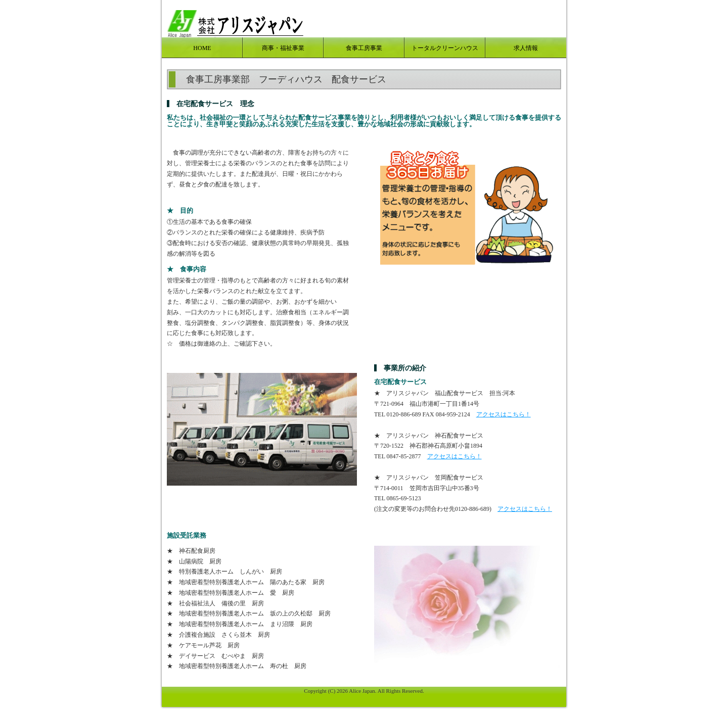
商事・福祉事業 (283, 48)
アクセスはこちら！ (504, 414)
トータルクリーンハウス (445, 48)
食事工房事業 (364, 48)
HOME (202, 48)
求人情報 (526, 48)
